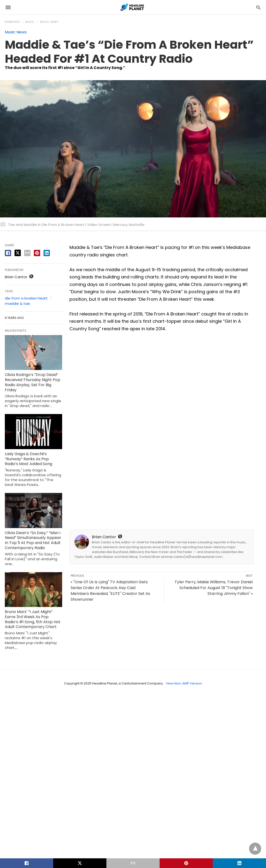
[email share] (27, 253)
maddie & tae (17, 303)
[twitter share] (18, 253)
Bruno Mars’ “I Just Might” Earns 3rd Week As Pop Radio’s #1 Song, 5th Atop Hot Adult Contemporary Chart (33, 619)
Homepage (12, 22)
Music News (49, 22)
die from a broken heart (26, 298)
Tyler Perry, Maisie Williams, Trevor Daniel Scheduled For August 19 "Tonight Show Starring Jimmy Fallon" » (214, 588)
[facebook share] (8, 253)
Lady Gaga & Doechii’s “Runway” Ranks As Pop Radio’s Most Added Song (29, 459)
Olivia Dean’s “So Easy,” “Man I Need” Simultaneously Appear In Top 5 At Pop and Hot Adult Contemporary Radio (33, 540)
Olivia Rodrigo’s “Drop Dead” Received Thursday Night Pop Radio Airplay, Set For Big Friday (33, 382)
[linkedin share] (47, 253)
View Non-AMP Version (184, 683)
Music (30, 22)
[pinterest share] (37, 253)
